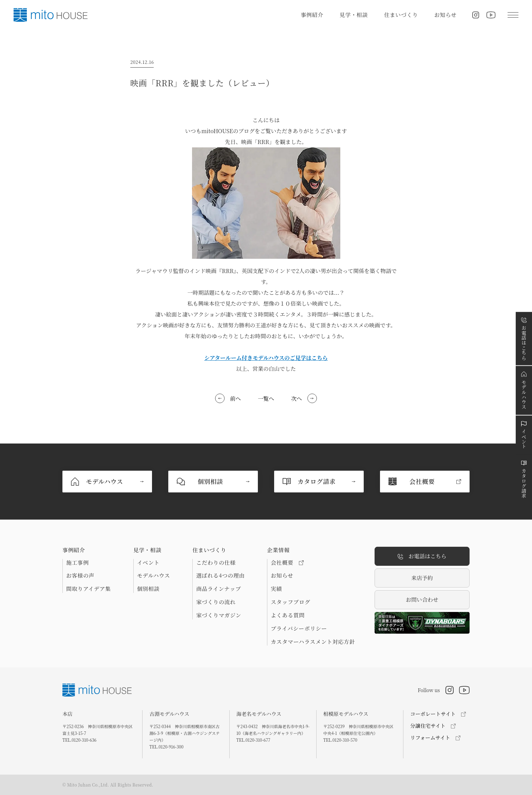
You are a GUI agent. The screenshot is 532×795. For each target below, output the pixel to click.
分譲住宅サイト (428, 726)
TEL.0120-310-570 (340, 740)
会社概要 (287, 563)
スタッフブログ (290, 602)
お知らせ (445, 15)
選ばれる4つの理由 (220, 576)
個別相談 (148, 589)
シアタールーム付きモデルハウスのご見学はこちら (266, 358)
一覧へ (266, 399)
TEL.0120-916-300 (166, 747)
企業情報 (278, 550)
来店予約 (422, 578)
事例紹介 (312, 15)
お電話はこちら (422, 556)
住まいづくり (401, 15)
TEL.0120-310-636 (79, 740)
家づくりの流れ (216, 602)
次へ (297, 399)
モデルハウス (154, 576)
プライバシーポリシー (299, 629)
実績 (276, 589)
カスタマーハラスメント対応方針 (313, 642)
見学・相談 (354, 15)
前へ (235, 399)
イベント (148, 563)
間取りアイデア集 (89, 589)
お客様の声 (80, 576)
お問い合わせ (422, 600)
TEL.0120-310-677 (253, 740)
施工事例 (78, 563)
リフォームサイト (430, 737)
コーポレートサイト (433, 714)
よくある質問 (288, 615)
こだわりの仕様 (216, 563)
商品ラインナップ (218, 589)
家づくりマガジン (219, 615)
